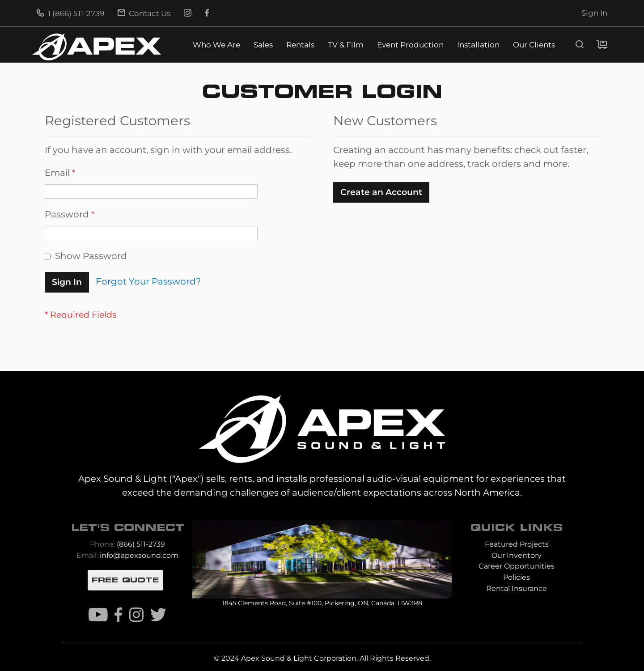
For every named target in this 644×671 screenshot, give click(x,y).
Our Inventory (517, 555)
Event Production (410, 45)
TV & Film (346, 45)
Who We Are (216, 45)
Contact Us (144, 13)
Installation (478, 45)
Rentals (300, 45)
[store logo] (97, 47)
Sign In (594, 13)
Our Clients (534, 45)
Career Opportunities (517, 566)
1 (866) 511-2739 (70, 13)
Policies (517, 577)
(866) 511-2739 (141, 544)
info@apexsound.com (139, 555)
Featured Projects (517, 544)
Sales (263, 45)
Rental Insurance (517, 588)
